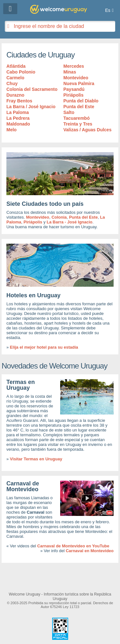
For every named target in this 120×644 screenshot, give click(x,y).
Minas (70, 72)
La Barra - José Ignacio (70, 222)
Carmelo (15, 78)
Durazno (15, 95)
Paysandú (74, 89)
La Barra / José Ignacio (31, 107)
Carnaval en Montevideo (90, 551)
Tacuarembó (76, 118)
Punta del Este (79, 107)
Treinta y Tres (78, 124)
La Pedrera (18, 118)
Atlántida (16, 66)
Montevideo (76, 78)
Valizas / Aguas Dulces (87, 130)
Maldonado (18, 124)
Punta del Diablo (81, 101)
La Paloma (18, 112)
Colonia (59, 217)
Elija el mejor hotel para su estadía (44, 347)
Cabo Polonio (21, 72)
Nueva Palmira (79, 83)
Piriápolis (73, 95)
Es (108, 10)
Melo (12, 130)
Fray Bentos (19, 101)
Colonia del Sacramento (32, 89)
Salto (69, 112)
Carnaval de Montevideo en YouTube (73, 546)
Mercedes (74, 66)
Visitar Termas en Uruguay (36, 459)
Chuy (12, 83)
